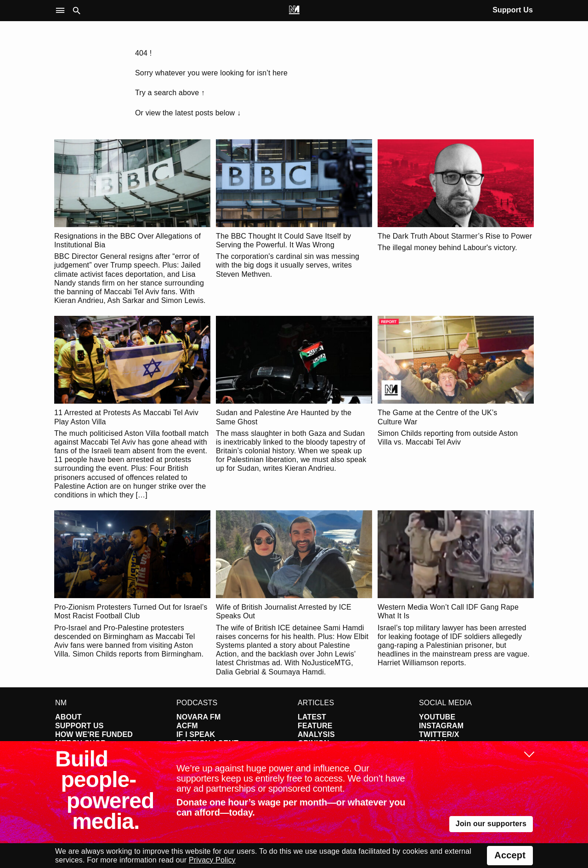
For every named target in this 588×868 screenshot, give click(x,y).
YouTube (437, 717)
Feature (315, 726)
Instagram (441, 726)
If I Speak (196, 734)
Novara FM (199, 717)
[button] (62, 11)
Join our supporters (491, 824)
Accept (510, 855)
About (68, 717)
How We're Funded (94, 734)
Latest (312, 717)
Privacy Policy (212, 860)
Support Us (513, 10)
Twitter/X (439, 734)
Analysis (316, 734)
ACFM (187, 726)
